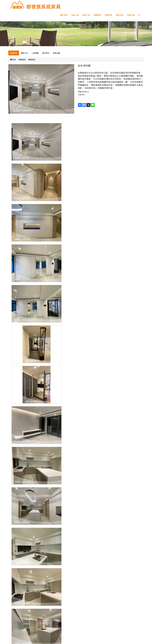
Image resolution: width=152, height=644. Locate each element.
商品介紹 (75, 15)
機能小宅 (24, 57)
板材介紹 (86, 15)
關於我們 (64, 15)
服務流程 (109, 15)
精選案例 (97, 15)
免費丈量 (131, 15)
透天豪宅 (46, 57)
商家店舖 (56, 57)
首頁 (13, 63)
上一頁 (76, 589)
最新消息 (120, 15)
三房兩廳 (35, 57)
